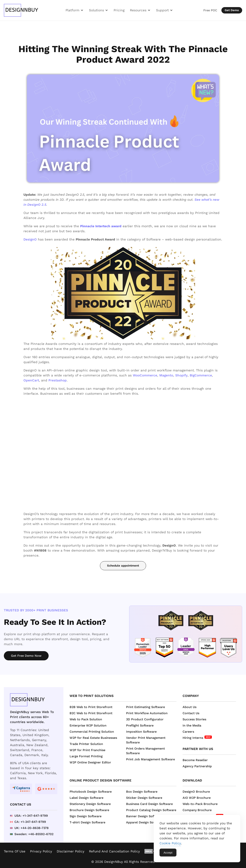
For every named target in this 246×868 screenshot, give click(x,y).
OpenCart (31, 380)
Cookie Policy (170, 843)
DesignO (30, 239)
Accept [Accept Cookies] (168, 853)
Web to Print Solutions (92, 696)
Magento (166, 375)
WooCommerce (145, 375)
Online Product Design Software (101, 780)
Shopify (181, 375)
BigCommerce (201, 375)
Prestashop (58, 380)
